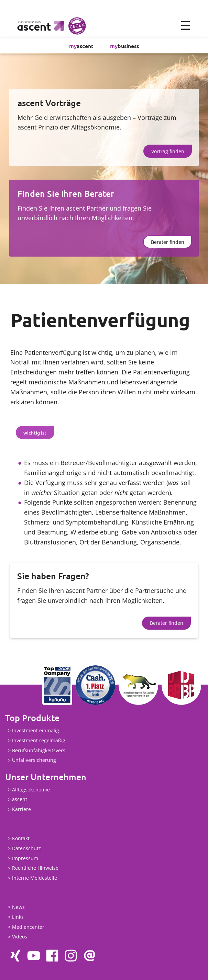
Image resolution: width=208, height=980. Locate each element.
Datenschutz (26, 848)
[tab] (35, 432)
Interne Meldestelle (35, 878)
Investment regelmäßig (39, 740)
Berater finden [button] (168, 242)
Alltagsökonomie (31, 790)
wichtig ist (35, 433)
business (124, 46)
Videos (20, 937)
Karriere (21, 809)
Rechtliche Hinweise (35, 868)
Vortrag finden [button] (168, 151)
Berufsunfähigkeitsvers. (39, 750)
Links (18, 917)
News (18, 907)
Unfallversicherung (34, 760)
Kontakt (21, 838)
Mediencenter (28, 927)
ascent (81, 46)
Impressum (25, 858)
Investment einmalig (36, 730)
